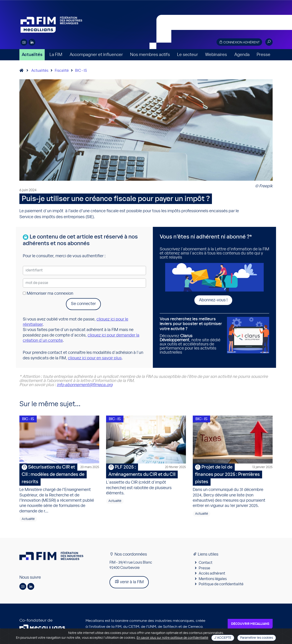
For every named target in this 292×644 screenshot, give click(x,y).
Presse (263, 55)
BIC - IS (81, 71)
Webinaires (216, 55)
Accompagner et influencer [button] (96, 55)
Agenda (242, 55)
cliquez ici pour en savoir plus (95, 358)
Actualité (28, 519)
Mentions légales (213, 579)
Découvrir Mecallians (250, 624)
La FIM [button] (56, 55)
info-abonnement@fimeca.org (85, 385)
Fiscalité (62, 71)
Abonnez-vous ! (213, 300)
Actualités (32, 55)
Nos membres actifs (150, 55)
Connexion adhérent (239, 42)
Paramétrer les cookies (257, 638)
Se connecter (83, 304)
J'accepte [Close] (223, 638)
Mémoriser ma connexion (48, 294)
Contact (206, 563)
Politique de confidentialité (221, 584)
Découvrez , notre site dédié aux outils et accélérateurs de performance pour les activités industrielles (192, 336)
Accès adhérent (212, 573)
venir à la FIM (129, 582)
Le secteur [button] (188, 55)
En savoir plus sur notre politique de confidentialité (172, 638)
